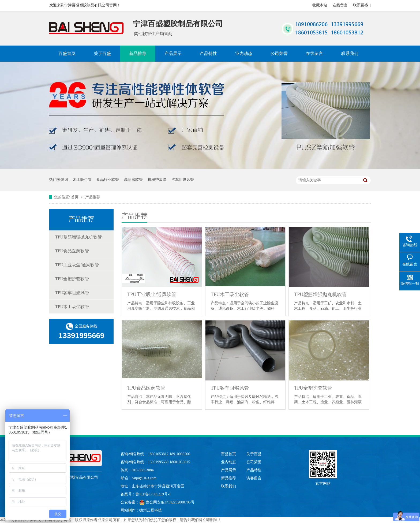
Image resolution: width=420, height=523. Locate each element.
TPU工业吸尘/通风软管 (77, 265)
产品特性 (208, 53)
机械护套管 (157, 180)
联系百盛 (361, 5)
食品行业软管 (108, 180)
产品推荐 (93, 197)
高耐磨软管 (133, 180)
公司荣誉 (279, 53)
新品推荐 (138, 53)
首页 (75, 197)
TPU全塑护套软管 (72, 279)
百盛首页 (67, 53)
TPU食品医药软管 (72, 251)
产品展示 (173, 53)
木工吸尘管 (82, 180)
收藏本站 (320, 5)
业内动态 (244, 53)
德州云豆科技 (151, 510)
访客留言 (254, 478)
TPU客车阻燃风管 (72, 293)
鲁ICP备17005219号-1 (153, 494)
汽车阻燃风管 (183, 180)
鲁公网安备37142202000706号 (167, 502)
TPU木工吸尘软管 (72, 307)
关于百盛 (102, 53)
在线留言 (340, 5)
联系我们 (350, 53)
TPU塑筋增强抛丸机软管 (78, 237)
